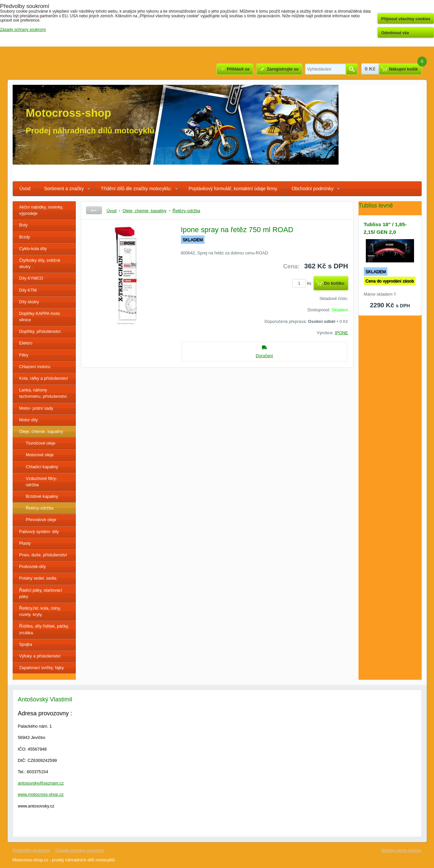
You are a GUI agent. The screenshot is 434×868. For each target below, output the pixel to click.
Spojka (26, 644)
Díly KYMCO (31, 278)
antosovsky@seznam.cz (41, 783)
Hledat (352, 69)
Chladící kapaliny (42, 467)
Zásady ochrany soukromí (80, 850)
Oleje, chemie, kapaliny (41, 432)
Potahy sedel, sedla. (38, 578)
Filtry (24, 355)
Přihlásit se (238, 69)
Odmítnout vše (395, 33)
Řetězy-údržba (40, 508)
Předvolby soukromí (31, 850)
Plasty (25, 543)
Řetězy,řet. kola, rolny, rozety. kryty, (40, 611)
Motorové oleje (40, 455)
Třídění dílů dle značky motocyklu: (136, 189)
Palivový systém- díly (39, 532)
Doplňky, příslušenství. (41, 331)
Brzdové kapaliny (42, 496)
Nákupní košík (404, 69)
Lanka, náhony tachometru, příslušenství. (44, 393)
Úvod (25, 189)
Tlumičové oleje (41, 443)
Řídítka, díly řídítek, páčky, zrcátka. (44, 629)
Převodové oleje (41, 520)
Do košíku (334, 283)
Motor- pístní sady (36, 408)
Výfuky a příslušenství (40, 656)
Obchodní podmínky (313, 189)
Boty (24, 225)
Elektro (26, 343)
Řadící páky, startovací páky (41, 593)
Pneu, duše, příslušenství (43, 555)
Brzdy (25, 237)
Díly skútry (29, 302)
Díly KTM (28, 290)
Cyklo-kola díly (33, 249)
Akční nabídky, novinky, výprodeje (41, 210)
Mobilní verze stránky (402, 850)
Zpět (94, 210)
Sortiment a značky (64, 189)
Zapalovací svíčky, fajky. (42, 668)
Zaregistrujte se (283, 69)
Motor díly (29, 420)
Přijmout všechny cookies (406, 19)
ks (303, 283)
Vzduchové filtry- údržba (42, 482)
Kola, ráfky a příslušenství (44, 378)
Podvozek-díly (33, 567)
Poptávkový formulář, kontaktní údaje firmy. (233, 189)
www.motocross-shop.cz (41, 794)
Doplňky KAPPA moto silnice (40, 317)
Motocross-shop (69, 113)
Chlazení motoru (35, 367)
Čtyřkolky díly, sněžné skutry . (40, 263)
